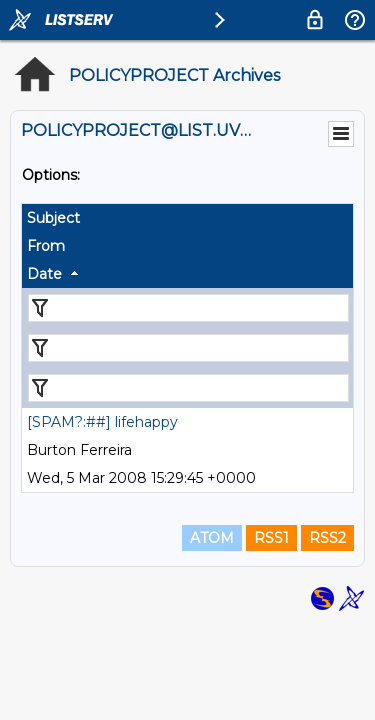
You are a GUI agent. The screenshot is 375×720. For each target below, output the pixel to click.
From (46, 246)
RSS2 (327, 538)
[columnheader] (187, 218)
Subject (53, 218)
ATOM (212, 538)
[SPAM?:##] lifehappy (102, 422)
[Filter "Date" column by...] (188, 388)
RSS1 (271, 538)
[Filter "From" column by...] (188, 348)
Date (44, 274)
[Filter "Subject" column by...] (188, 308)
